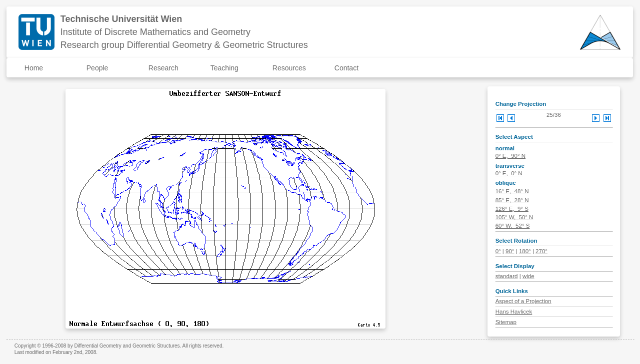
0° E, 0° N (509, 173)
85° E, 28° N (512, 200)
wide (528, 276)
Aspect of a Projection (523, 301)
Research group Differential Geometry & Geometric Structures (184, 45)
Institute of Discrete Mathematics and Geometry (155, 32)
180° (525, 251)
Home (34, 68)
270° (541, 251)
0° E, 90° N (510, 156)
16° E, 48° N (512, 191)
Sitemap (506, 322)
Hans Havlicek (514, 312)
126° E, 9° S (512, 209)
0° (498, 251)
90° (510, 251)
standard (507, 276)
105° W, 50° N (514, 217)
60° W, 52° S (513, 226)
